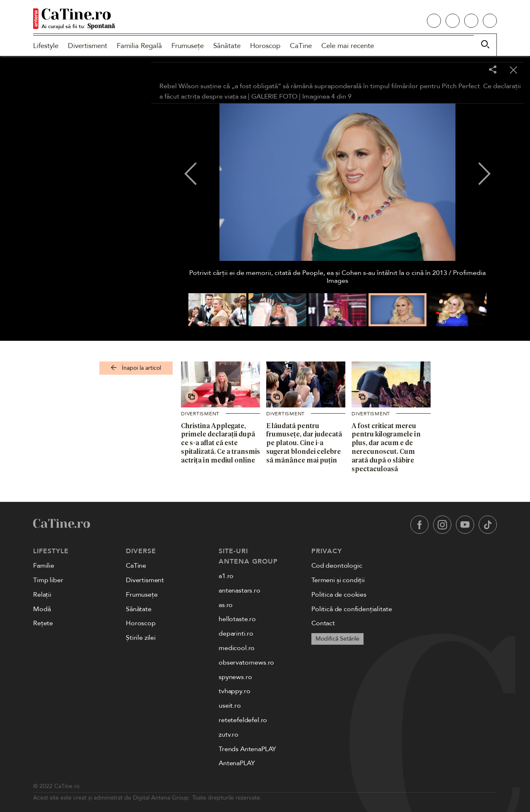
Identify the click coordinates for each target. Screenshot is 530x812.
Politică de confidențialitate (352, 609)
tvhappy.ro (234, 691)
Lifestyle (46, 46)
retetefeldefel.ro (243, 720)
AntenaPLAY (237, 763)
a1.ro (226, 576)
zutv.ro (229, 735)
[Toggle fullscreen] (472, 70)
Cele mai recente (348, 46)
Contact (323, 623)
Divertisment (88, 46)
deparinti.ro (236, 634)
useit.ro (230, 706)
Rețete (43, 623)
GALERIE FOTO (274, 96)
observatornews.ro (246, 663)
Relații (42, 595)
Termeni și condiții (338, 580)
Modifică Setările (337, 639)
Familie (44, 566)
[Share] (493, 70)
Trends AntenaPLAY (247, 749)
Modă (42, 609)
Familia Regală (139, 46)
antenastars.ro (240, 590)
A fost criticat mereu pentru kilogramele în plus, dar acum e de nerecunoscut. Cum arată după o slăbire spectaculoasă (386, 447)
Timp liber (48, 580)
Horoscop (265, 46)
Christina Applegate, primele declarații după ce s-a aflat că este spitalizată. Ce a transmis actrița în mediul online (220, 443)
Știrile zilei (141, 638)
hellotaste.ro (237, 619)
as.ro (226, 605)
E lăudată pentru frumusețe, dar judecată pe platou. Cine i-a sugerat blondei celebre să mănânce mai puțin (304, 443)
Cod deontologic (337, 566)
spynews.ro (235, 677)
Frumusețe (188, 46)
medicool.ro (237, 648)
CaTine (301, 46)
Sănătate (227, 46)
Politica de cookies (339, 595)
